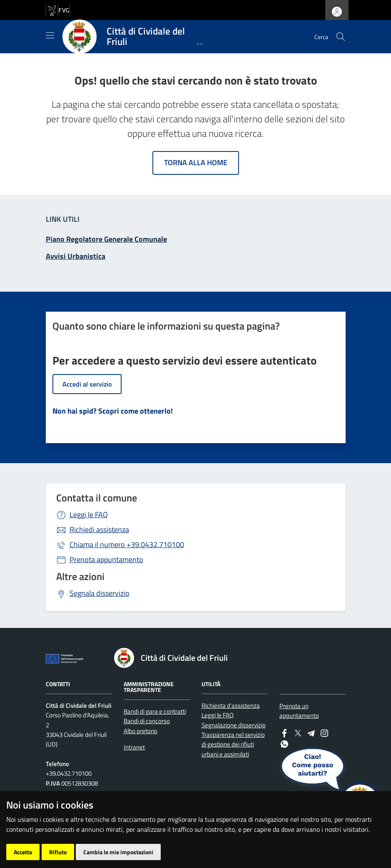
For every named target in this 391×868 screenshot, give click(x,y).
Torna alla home (196, 162)
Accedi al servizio (87, 384)
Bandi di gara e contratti (155, 711)
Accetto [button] (23, 852)
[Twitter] (298, 732)
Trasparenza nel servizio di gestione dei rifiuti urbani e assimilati (233, 744)
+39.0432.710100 (127, 544)
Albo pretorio (141, 731)
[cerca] (341, 37)
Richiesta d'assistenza (231, 706)
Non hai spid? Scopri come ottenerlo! (113, 411)
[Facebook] (284, 732)
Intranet (134, 747)
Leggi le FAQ (89, 515)
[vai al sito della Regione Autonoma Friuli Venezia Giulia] (58, 9)
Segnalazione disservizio (234, 725)
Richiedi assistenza (99, 529)
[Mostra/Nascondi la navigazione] (50, 35)
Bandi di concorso (147, 721)
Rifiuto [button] (58, 852)
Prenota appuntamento (106, 559)
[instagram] (324, 732)
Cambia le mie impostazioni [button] (118, 852)
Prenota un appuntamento (299, 711)
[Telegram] (311, 732)
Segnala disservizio (100, 593)
